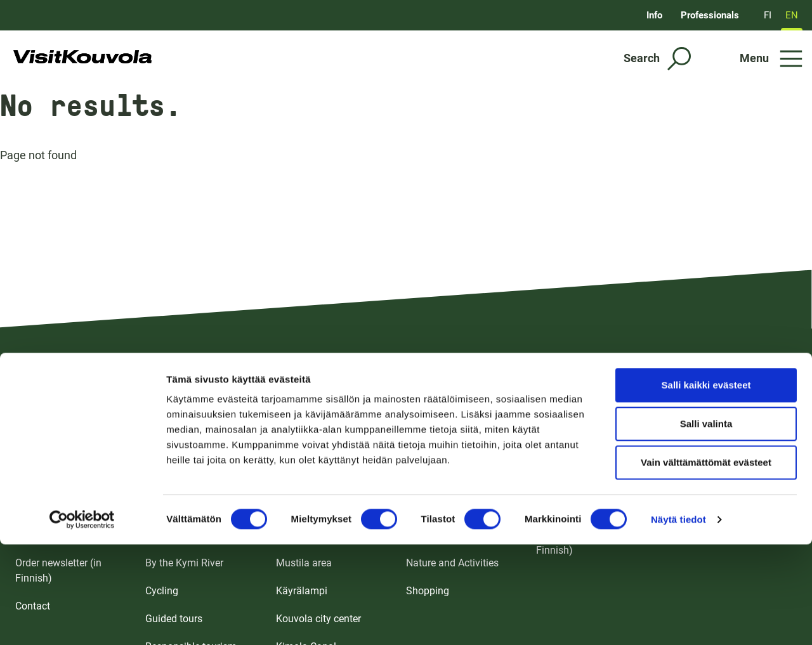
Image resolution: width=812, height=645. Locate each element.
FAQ (24, 535)
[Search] (657, 59)
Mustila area (304, 563)
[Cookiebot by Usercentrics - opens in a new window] (82, 429)
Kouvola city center (318, 619)
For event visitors (574, 507)
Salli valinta (706, 333)
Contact (33, 606)
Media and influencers (716, 507)
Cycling (162, 591)
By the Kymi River (184, 563)
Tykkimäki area (310, 479)
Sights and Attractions (195, 535)
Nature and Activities (452, 563)
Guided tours (174, 619)
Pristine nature (178, 507)
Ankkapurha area (314, 535)
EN (792, 15)
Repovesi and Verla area (330, 507)
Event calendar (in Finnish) (576, 543)
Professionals (710, 15)
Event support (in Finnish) (724, 535)
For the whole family (191, 479)
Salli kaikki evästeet (706, 294)
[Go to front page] (83, 58)
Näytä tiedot (678, 428)
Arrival (29, 507)
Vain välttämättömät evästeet (706, 371)
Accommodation (443, 479)
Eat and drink (435, 507)
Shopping (428, 591)
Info (654, 15)
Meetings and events (582, 479)
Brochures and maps (62, 479)
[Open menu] (771, 58)
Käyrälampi (302, 591)
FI (768, 15)
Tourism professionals (717, 479)
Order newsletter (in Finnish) (58, 570)
